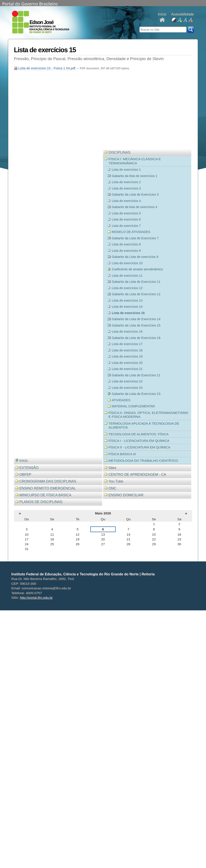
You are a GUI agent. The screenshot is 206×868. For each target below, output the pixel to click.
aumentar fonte (179, 20)
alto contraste (174, 20)
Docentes (162, 20)
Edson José (41, 22)
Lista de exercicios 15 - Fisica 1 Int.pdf (45, 68)
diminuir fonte (190, 20)
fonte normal (185, 20)
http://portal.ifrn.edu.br (36, 598)
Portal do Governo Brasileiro (30, 3)
